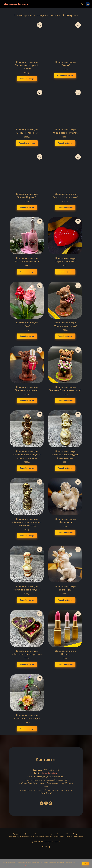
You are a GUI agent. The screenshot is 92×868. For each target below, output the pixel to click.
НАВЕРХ (46, 847)
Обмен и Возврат (72, 834)
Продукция (17, 834)
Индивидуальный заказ (54, 834)
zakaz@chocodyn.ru (49, 773)
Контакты (38, 834)
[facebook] (42, 803)
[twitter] (46, 803)
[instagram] (50, 803)
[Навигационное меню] (88, 4)
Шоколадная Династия (16, 4)
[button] (82, 4)
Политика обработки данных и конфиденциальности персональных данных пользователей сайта (46, 837)
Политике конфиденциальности (25, 865)
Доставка (28, 834)
